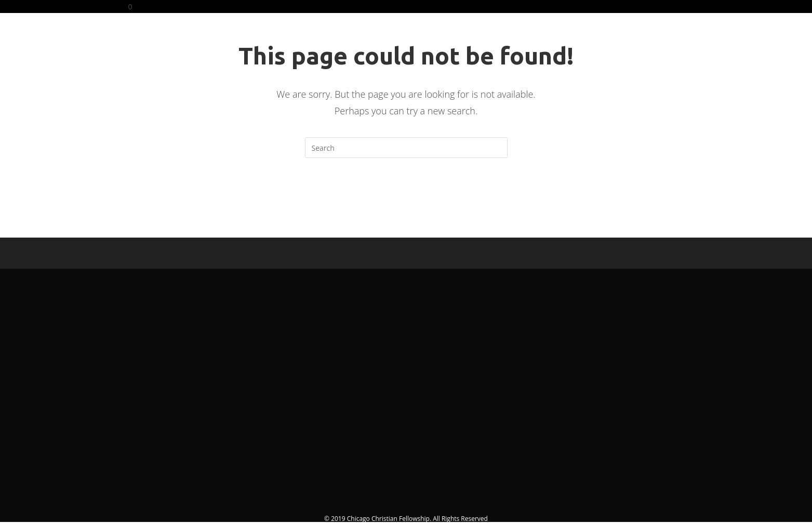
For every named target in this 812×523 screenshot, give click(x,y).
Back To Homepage (406, 200)
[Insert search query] (406, 148)
